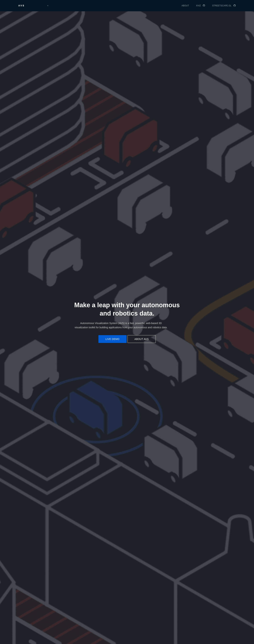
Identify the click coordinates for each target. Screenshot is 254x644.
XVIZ (198, 6)
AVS (22, 6)
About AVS (142, 339)
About (185, 6)
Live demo (112, 339)
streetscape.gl (222, 6)
